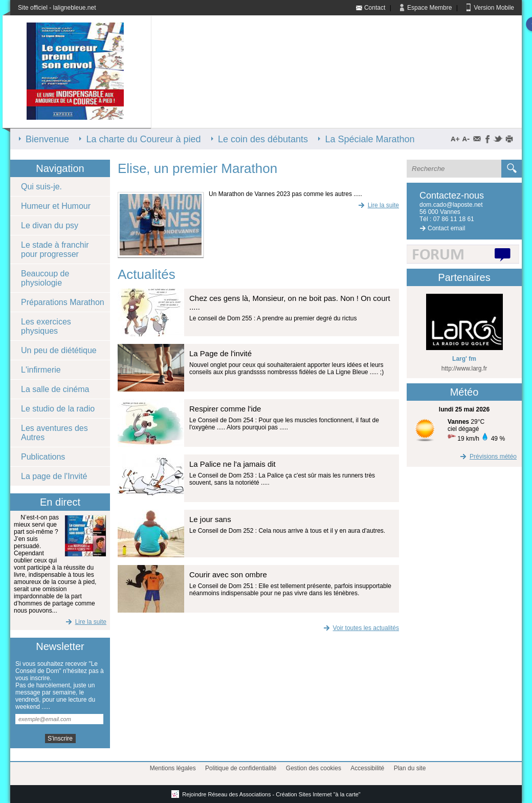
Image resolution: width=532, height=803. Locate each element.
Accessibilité (367, 768)
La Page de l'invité (220, 353)
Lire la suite (85, 622)
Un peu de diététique (59, 350)
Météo (464, 392)
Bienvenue (47, 139)
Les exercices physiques (46, 326)
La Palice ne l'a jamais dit (232, 464)
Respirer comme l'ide (225, 409)
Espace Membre (429, 8)
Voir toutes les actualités (360, 628)
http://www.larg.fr (464, 368)
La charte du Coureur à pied (143, 139)
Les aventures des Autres (54, 433)
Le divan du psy (50, 225)
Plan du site (410, 768)
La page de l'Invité (54, 476)
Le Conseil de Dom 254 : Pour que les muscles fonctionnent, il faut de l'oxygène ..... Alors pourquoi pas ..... (284, 424)
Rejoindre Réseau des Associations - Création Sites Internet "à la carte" (266, 794)
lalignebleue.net (74, 8)
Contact (375, 8)
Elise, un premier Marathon (197, 168)
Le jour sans (210, 519)
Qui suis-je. (41, 187)
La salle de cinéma (55, 389)
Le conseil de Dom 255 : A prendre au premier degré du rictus (273, 318)
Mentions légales (173, 768)
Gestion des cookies (314, 768)
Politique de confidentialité (241, 768)
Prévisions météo (487, 457)
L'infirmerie (41, 370)
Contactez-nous (452, 196)
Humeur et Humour (56, 206)
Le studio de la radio (58, 409)
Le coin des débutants (263, 139)
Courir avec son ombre (228, 574)
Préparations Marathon (63, 302)
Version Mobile (494, 8)
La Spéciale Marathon (370, 139)
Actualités (147, 274)
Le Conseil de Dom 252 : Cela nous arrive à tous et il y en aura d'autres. (287, 531)
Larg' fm (464, 359)
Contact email (446, 228)
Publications (43, 457)
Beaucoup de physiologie (45, 278)
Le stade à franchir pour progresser (55, 249)
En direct (60, 502)
